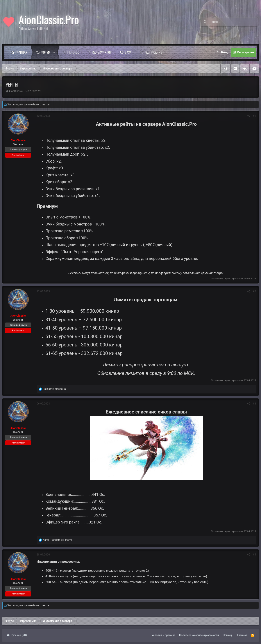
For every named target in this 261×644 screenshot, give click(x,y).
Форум (46, 52)
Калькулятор (102, 52)
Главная (21, 52)
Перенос (73, 52)
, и (57, 540)
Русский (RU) (17, 635)
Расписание (153, 52)
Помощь (228, 635)
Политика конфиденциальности (199, 635)
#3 (254, 404)
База (128, 52)
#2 (254, 291)
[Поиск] (234, 22)
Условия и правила (163, 635)
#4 (254, 555)
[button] (55, 52)
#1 (254, 116)
